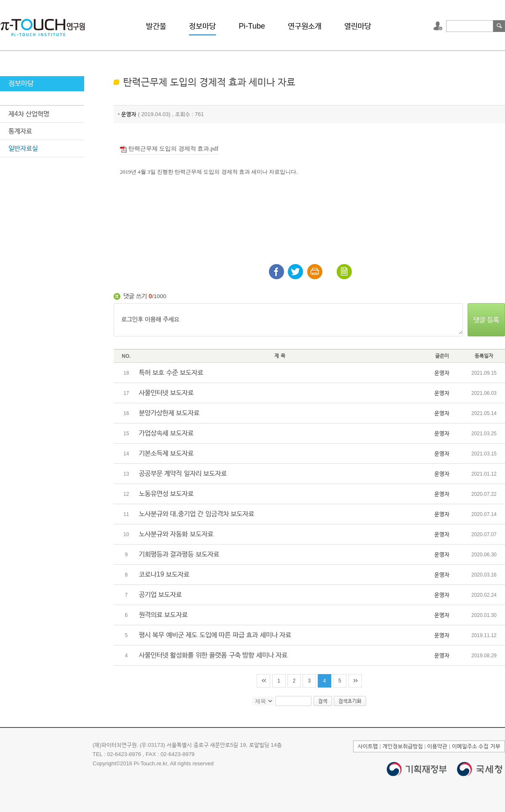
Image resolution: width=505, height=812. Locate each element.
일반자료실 (23, 148)
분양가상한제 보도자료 (169, 413)
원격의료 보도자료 (163, 615)
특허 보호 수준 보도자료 (171, 372)
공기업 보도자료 (160, 594)
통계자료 (20, 131)
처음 (263, 681)
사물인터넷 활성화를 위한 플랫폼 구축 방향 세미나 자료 (213, 655)
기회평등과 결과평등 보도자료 (179, 554)
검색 (499, 26)
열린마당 (358, 26)
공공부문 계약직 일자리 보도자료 (183, 473)
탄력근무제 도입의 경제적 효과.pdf (169, 149)
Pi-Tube (252, 26)
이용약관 (437, 746)
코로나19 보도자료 (164, 574)
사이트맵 (368, 746)
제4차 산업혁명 (29, 114)
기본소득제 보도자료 (166, 453)
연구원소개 (305, 26)
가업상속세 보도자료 (166, 433)
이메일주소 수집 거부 (476, 746)
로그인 (439, 26)
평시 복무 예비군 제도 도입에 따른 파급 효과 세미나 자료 (215, 635)
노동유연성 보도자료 (166, 493)
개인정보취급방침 (403, 746)
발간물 (156, 26)
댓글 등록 (486, 320)
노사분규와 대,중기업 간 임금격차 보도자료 (197, 514)
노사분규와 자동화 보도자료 (176, 534)
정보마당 (202, 26)
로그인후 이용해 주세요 (288, 320)
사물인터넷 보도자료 (166, 393)
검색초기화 (350, 701)
